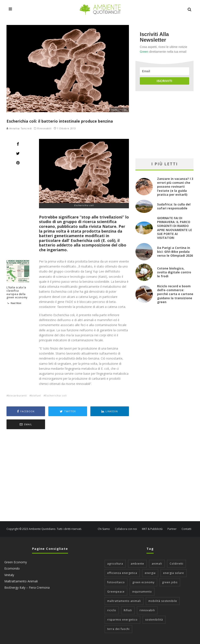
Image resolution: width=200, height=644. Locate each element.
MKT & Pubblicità (152, 529)
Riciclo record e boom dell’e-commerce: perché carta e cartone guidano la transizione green (175, 294)
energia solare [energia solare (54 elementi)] (174, 573)
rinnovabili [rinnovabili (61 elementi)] (147, 610)
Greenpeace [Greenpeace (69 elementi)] (116, 592)
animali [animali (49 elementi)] (157, 564)
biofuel (36, 395)
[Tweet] (18, 153)
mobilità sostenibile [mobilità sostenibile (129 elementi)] (163, 601)
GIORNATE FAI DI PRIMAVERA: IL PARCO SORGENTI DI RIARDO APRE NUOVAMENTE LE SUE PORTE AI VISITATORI (175, 228)
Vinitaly (9, 575)
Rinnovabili (44, 128)
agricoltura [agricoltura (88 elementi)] (115, 564)
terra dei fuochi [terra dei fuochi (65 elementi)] (118, 629)
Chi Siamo (104, 529)
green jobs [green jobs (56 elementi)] (170, 582)
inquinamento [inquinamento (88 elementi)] (142, 592)
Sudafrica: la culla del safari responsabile (174, 206)
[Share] (18, 144)
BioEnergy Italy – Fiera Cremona (27, 587)
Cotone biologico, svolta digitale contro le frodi (174, 272)
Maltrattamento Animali (21, 581)
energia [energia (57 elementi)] (150, 573)
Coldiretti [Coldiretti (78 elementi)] (176, 564)
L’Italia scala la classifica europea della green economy (17, 292)
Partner (172, 529)
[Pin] (18, 163)
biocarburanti (18, 395)
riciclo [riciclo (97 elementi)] (112, 610)
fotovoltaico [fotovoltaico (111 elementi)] (116, 582)
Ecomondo (12, 568)
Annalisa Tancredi (19, 128)
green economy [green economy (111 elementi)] (143, 582)
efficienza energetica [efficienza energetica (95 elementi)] (122, 573)
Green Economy (16, 562)
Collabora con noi (126, 529)
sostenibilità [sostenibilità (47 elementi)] (154, 620)
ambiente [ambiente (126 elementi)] (137, 564)
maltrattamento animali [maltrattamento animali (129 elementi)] (124, 601)
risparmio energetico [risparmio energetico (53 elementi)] (122, 620)
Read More (14, 303)
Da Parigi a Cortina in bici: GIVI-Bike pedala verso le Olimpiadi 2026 (175, 252)
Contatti (186, 529)
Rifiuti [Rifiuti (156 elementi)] (128, 610)
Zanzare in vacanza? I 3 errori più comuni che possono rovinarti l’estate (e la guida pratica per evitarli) (175, 187)
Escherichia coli (56, 395)
